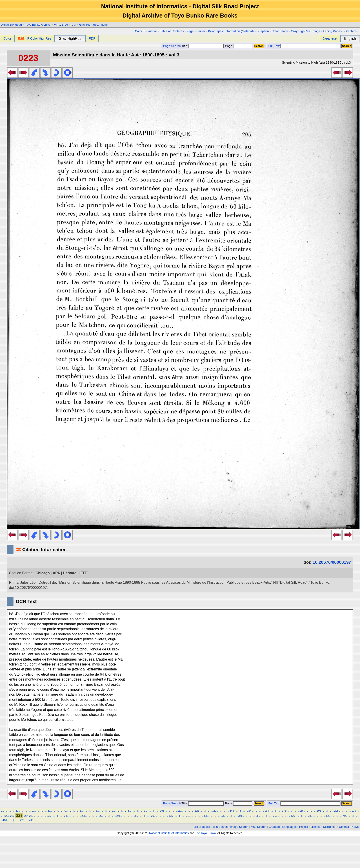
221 (7, 816)
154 (249, 811)
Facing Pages (332, 31)
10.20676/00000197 (332, 562)
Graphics (350, 31)
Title (203, 46)
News (355, 827)
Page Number (196, 31)
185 (301, 811)
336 (223, 816)
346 (240, 816)
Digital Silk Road (11, 25)
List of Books (202, 827)
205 (337, 811)
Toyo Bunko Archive (38, 25)
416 (5, 820)
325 (206, 816)
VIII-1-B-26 (61, 25)
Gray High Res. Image (93, 25)
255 (84, 816)
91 (145, 811)
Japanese (330, 38)
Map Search (259, 827)
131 (214, 811)
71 (113, 811)
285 (136, 816)
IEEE (84, 573)
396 (328, 816)
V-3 (74, 25)
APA (56, 573)
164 (267, 811)
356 (258, 816)
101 (162, 811)
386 (310, 816)
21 (33, 811)
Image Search (239, 827)
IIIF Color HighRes (35, 38)
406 (345, 816)
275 (119, 816)
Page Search (172, 46)
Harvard (70, 573)
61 (97, 811)
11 (17, 811)
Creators (274, 827)
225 (31, 816)
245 (66, 816)
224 (26, 816)
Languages (289, 827)
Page (238, 46)
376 (293, 816)
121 (197, 811)
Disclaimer (330, 827)
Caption (263, 31)
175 (284, 811)
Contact (344, 827)
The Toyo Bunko (205, 833)
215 (354, 811)
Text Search (220, 827)
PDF (92, 38)
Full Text (274, 46)
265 (101, 816)
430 (31, 820)
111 (180, 811)
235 (49, 816)
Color (7, 38)
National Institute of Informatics (169, 833)
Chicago (43, 573)
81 (129, 811)
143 (232, 811)
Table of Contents (172, 31)
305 (171, 816)
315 (188, 816)
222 (12, 816)
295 (153, 816)
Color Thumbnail (146, 31)
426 (22, 820)
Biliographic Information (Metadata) (232, 31)
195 (319, 811)
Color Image (280, 31)
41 (65, 811)
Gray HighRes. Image (306, 31)
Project (304, 827)
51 (81, 811)
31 (49, 811)
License (316, 827)
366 (275, 816)
